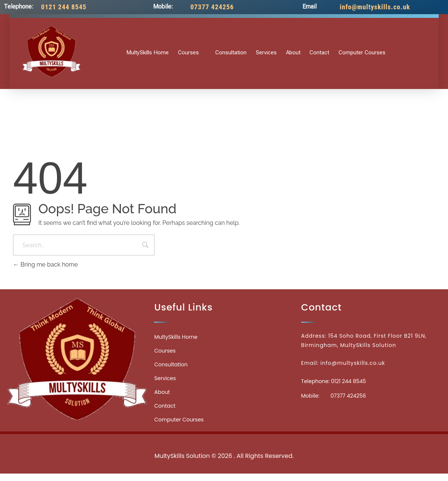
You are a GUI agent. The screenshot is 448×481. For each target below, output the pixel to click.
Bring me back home (45, 265)
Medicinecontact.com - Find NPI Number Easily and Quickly (224, 439)
